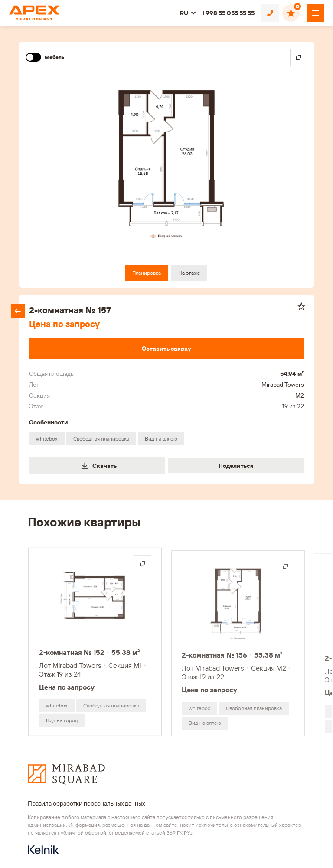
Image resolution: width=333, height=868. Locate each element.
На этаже (189, 273)
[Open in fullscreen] (299, 57)
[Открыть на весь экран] (143, 564)
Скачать (99, 466)
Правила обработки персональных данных (86, 803)
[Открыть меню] (315, 13)
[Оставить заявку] (167, 349)
